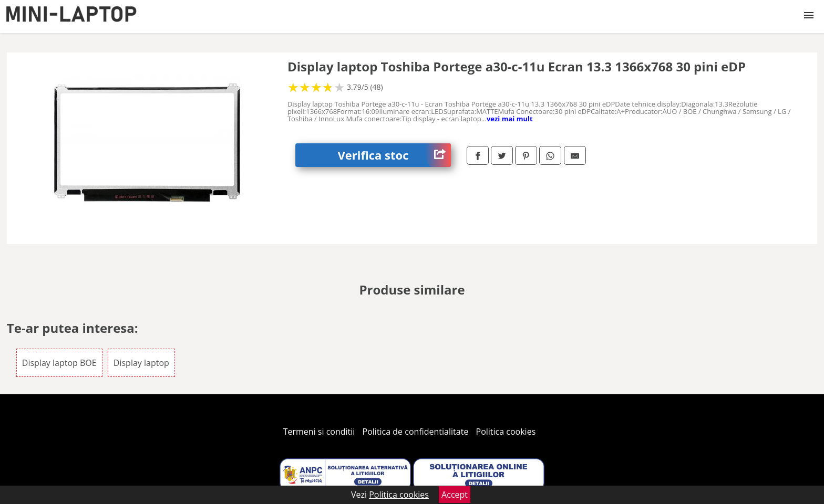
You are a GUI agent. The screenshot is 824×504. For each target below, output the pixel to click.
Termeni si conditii (319, 432)
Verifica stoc (394, 155)
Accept (455, 495)
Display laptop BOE (59, 363)
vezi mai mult (510, 119)
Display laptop (141, 363)
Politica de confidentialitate (416, 432)
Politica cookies (506, 432)
